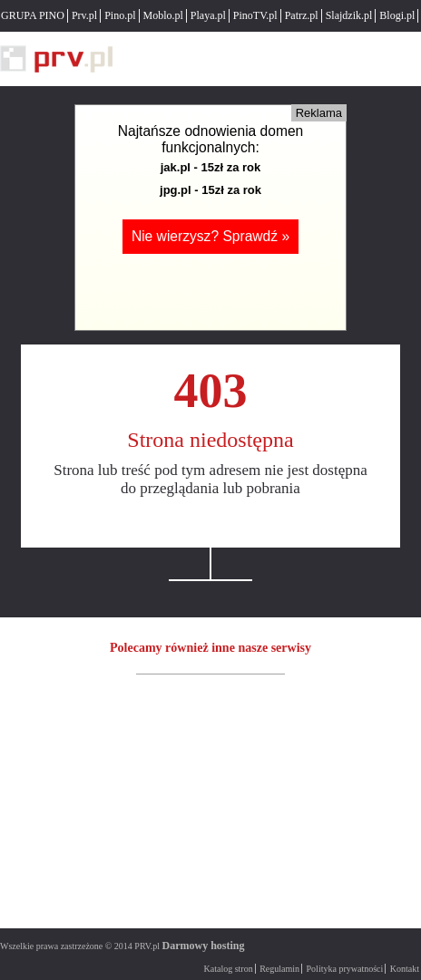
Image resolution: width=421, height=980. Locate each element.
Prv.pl (84, 15)
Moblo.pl (163, 15)
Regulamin (279, 969)
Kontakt (405, 969)
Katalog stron (229, 969)
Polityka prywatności (345, 969)
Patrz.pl (302, 15)
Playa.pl (208, 15)
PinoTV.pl (255, 15)
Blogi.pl (397, 15)
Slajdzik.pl (349, 15)
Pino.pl (120, 15)
